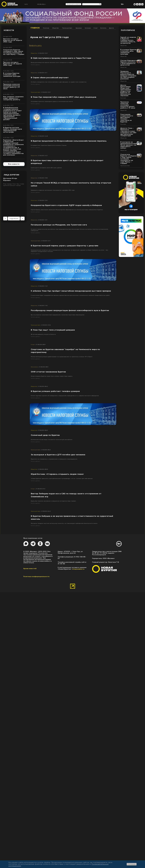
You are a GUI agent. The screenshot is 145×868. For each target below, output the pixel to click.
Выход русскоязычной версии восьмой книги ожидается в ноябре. (52, 62)
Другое (112, 28)
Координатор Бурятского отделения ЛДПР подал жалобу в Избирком (66, 205)
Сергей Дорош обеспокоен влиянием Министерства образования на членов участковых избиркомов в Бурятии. (67, 210)
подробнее (14, 218)
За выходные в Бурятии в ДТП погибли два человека (58, 455)
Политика (46, 28)
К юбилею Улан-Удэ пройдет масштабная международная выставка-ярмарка (71, 291)
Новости (9, 30)
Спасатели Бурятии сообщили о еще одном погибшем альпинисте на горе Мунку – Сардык (14, 52)
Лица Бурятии (11, 175)
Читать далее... (36, 65)
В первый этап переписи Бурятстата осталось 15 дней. (49, 145)
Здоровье (79, 28)
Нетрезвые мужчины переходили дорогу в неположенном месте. (52, 101)
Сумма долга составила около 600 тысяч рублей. (46, 168)
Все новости (14, 164)
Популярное (128, 30)
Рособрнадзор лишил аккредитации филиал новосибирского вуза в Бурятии (70, 310)
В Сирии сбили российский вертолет (50, 78)
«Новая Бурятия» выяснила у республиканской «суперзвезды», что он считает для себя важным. (62, 479)
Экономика (34, 367)
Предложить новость (73, 4)
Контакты (103, 28)
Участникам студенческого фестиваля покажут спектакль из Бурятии (127, 118)
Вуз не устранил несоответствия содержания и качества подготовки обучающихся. (58, 315)
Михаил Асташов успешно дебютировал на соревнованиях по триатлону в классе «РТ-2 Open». (62, 357)
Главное (35, 28)
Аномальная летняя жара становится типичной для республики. (52, 440)
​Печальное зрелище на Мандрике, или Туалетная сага (59, 225)
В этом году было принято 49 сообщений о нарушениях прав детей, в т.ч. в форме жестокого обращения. (65, 396)
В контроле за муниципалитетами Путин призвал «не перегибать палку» (129, 145)
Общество (55, 28)
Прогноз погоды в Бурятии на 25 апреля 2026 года (13, 64)
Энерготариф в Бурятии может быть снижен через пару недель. (52, 376)
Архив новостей (30, 569)
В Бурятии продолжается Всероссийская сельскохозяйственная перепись (69, 141)
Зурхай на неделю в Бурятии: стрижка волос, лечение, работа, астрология (128, 40)
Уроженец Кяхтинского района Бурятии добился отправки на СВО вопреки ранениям (128, 75)
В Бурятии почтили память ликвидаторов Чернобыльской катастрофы (13, 130)
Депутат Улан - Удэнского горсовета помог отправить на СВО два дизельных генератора (128, 132)
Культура (88, 28)
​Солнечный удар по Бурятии (45, 435)
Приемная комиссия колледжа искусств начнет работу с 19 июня (12, 86)
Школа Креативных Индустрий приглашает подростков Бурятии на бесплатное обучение (126, 90)
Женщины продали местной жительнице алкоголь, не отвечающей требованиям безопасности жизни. (64, 523)
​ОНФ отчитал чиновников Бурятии (48, 372)
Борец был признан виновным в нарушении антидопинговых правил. (54, 501)
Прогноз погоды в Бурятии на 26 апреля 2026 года (13, 40)
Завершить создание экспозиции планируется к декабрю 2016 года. (53, 190)
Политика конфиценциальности (36, 577)
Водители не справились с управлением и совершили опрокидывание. (54, 459)
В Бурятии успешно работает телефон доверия (55, 391)
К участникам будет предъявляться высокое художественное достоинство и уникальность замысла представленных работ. (70, 295)
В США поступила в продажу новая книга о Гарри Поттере (61, 58)
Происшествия (67, 28)
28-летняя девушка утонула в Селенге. (43, 334)
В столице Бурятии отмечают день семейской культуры (12, 75)
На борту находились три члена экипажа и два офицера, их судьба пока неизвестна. (59, 82)
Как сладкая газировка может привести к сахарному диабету (13, 98)
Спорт (96, 28)
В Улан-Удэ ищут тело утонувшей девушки (53, 330)
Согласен (132, 864)
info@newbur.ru (78, 569)
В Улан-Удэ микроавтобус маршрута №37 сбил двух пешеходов (64, 97)
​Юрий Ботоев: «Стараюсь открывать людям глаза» (57, 474)
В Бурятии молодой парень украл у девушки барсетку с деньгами (65, 246)
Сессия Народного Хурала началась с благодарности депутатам (129, 63)
